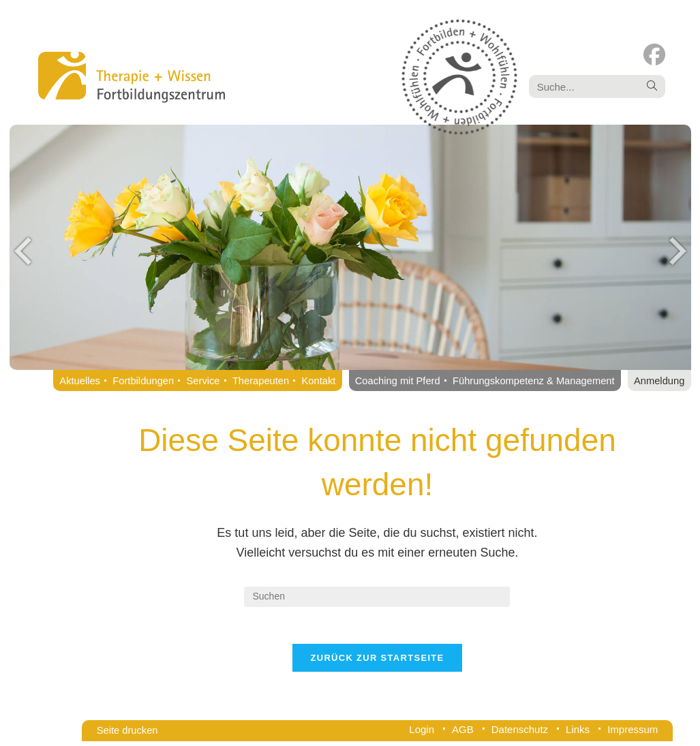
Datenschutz (520, 734)
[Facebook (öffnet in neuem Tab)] (654, 55)
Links (578, 734)
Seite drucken (127, 735)
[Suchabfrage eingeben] (377, 597)
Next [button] (678, 251)
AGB (463, 734)
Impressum (633, 734)
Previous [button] (23, 251)
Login (422, 734)
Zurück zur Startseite (377, 663)
